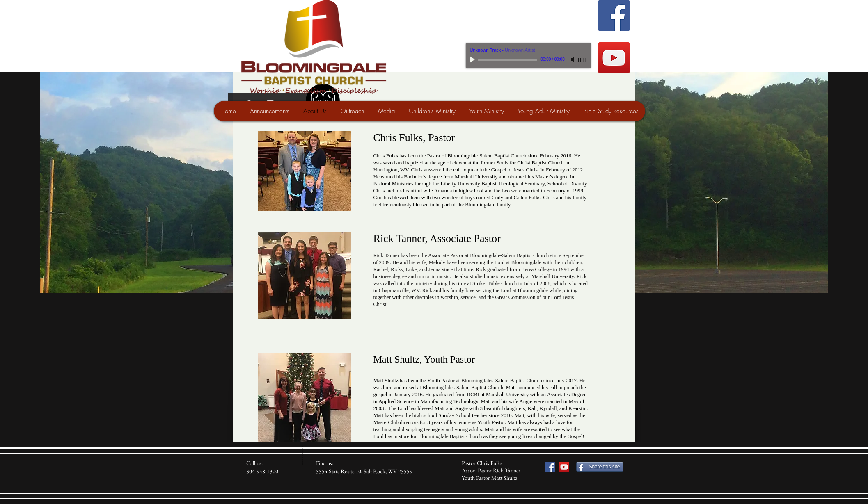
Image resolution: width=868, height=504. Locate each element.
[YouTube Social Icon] (614, 58)
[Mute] (573, 59)
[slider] (582, 60)
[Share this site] (600, 467)
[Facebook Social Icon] (614, 16)
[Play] (473, 59)
